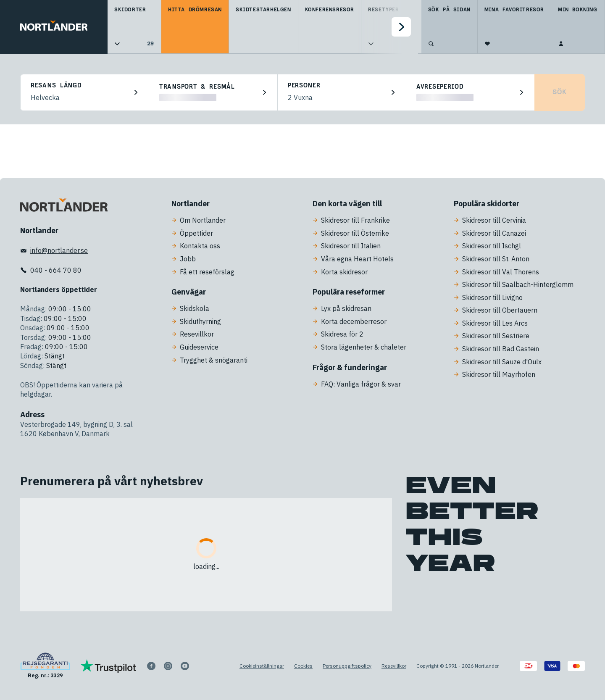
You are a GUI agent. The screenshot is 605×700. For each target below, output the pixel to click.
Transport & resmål (197, 87)
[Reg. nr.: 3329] (45, 666)
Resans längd (56, 86)
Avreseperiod (440, 87)
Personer (304, 86)
